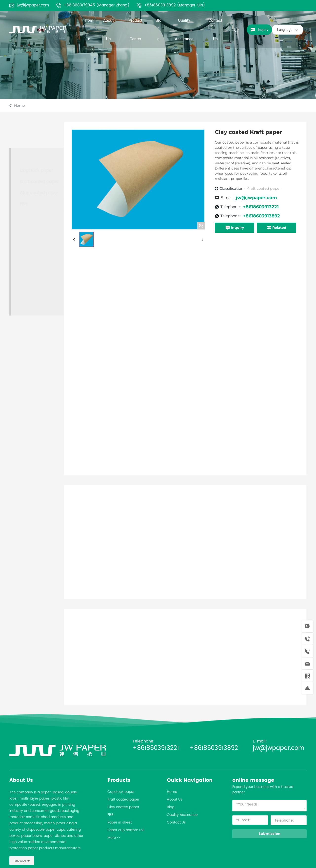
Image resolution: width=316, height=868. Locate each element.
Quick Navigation (190, 780)
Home (172, 792)
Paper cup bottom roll (126, 830)
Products (119, 780)
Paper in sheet (120, 822)
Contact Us (176, 822)
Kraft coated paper (123, 799)
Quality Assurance (182, 815)
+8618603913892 (214, 748)
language (20, 861)
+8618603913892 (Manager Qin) (175, 5)
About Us (21, 780)
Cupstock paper (121, 792)
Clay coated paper (123, 807)
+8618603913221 (160, 748)
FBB (110, 815)
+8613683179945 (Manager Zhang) (97, 5)
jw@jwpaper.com (33, 5)
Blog (171, 807)
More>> (114, 838)
